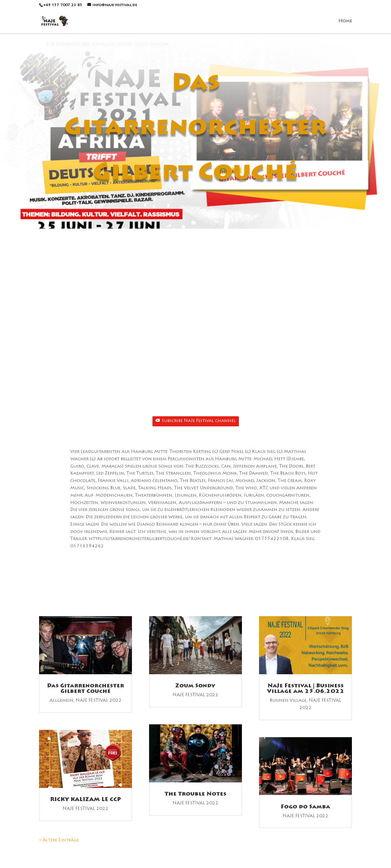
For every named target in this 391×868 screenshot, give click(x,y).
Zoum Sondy (195, 686)
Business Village (288, 701)
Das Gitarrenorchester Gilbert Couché (86, 689)
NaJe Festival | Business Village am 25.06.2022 (306, 689)
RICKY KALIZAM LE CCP (86, 800)
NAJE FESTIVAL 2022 (99, 701)
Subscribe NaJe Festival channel (196, 421)
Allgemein (61, 701)
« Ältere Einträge (59, 840)
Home (345, 21)
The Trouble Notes (195, 794)
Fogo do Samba (305, 807)
